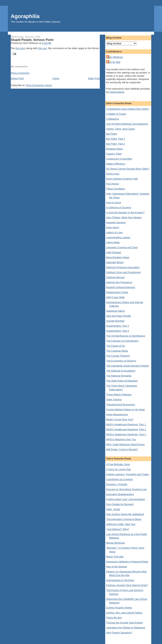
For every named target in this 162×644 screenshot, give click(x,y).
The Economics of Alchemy (121, 361)
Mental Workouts (115, 543)
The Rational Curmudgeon (121, 371)
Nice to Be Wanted (117, 567)
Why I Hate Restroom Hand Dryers (125, 444)
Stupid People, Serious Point (32, 40)
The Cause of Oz (116, 346)
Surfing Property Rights (119, 608)
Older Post (94, 78)
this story (21, 48)
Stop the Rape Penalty (119, 316)
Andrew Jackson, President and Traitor (128, 474)
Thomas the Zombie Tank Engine (124, 623)
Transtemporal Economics (121, 404)
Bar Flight (112, 134)
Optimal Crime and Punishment (124, 272)
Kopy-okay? (113, 227)
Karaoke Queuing (116, 222)
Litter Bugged (114, 252)
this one (42, 48)
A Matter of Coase (116, 114)
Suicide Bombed (115, 321)
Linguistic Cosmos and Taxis (122, 247)
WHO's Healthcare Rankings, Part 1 (126, 424)
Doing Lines (113, 174)
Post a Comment (20, 73)
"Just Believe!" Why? (118, 529)
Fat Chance (113, 184)
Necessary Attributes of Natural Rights (127, 562)
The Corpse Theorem (118, 356)
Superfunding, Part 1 (118, 326)
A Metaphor (113, 119)
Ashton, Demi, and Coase (120, 129)
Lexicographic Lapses (118, 237)
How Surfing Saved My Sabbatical (125, 514)
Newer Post (17, 78)
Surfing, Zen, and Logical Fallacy (124, 613)
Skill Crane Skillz (115, 297)
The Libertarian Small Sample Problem (128, 366)
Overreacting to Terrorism (120, 580)
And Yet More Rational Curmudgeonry (127, 124)
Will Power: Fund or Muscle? (122, 449)
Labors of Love (114, 232)
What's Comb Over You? (120, 419)
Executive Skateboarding (120, 494)
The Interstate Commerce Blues (124, 519)
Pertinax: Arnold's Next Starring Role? (127, 585)
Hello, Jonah (113, 509)
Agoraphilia (25, 16)
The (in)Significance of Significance (126, 336)
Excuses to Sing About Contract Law (126, 489)
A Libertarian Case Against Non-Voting (127, 109)
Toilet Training (114, 400)
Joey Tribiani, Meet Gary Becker (124, 217)
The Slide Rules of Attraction (122, 381)
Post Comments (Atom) (39, 85)
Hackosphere (117, 92)
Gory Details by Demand (120, 504)
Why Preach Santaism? (119, 633)
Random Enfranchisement (121, 287)
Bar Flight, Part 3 (116, 144)
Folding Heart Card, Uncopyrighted (125, 499)
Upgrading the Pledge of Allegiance (126, 628)
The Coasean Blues (117, 351)
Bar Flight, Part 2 (116, 139)
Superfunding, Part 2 (118, 331)
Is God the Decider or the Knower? (125, 212)
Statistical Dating (115, 311)
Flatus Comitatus (116, 189)
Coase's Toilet (114, 154)
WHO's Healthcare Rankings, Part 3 (126, 434)
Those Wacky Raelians (119, 395)
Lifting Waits (113, 242)
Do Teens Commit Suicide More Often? (128, 169)
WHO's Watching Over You (121, 439)
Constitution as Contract (119, 479)
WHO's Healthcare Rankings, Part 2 (126, 429)
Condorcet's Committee (119, 159)
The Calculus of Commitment (122, 341)
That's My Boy (114, 618)
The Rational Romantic (119, 376)
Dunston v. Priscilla (117, 484)
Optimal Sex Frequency (119, 282)
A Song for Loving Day (119, 469)
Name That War (115, 557)
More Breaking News (118, 257)
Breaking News (114, 149)
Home (56, 78)
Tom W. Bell (114, 62)
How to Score (114, 202)
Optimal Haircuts (115, 277)
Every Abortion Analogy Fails (122, 179)
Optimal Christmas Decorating (123, 267)
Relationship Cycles (117, 292)
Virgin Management (117, 414)
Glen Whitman (115, 57)
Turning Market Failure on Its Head (125, 409)
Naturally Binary (115, 262)
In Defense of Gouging (119, 207)
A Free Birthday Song (118, 464)
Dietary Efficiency (116, 164)
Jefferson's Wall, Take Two (121, 524)
